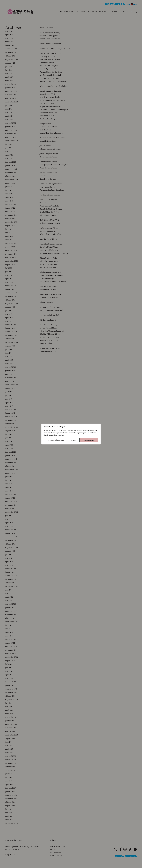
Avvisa (74, 440)
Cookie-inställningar (56, 440)
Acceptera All (89, 440)
